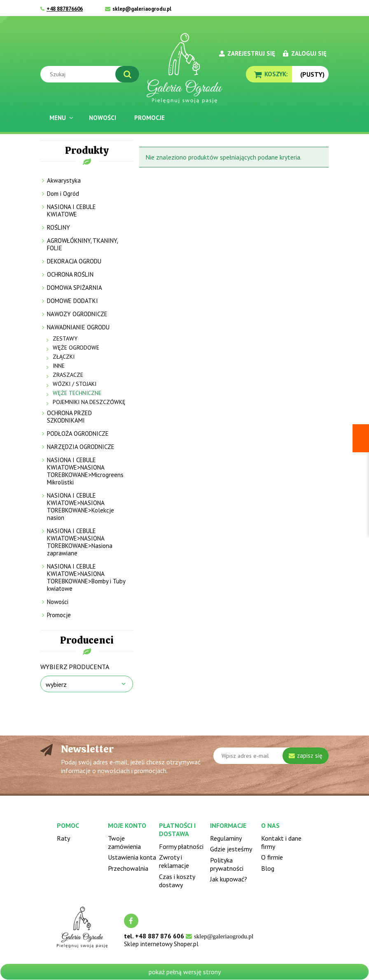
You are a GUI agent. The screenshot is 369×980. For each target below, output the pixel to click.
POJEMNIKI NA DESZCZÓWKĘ (89, 402)
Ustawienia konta (132, 857)
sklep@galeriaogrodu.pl (142, 9)
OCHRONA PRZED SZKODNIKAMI (69, 417)
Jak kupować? (229, 879)
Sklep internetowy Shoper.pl (161, 944)
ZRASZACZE (68, 375)
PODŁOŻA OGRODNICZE (78, 434)
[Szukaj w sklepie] (92, 74)
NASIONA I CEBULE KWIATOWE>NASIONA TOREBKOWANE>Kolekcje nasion (81, 506)
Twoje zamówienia (124, 842)
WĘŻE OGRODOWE (76, 348)
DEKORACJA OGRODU (74, 261)
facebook (131, 921)
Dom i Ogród (63, 194)
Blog (268, 868)
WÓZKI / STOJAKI (75, 384)
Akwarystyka (64, 180)
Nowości (58, 602)
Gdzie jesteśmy (231, 849)
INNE (59, 366)
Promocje (59, 615)
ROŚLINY (58, 227)
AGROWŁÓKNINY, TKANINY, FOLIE (82, 244)
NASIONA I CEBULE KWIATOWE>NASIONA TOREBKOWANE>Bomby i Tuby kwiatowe (86, 577)
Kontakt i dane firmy (281, 842)
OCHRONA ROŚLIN (70, 274)
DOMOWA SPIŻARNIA (75, 288)
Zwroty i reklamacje (174, 861)
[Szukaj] (127, 74)
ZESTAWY (65, 338)
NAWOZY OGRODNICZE (77, 314)
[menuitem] (60, 118)
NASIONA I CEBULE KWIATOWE (71, 210)
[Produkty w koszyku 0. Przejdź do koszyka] (269, 74)
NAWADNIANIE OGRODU (78, 327)
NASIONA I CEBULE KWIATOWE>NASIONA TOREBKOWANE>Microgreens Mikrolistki (85, 471)
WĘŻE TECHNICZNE (77, 393)
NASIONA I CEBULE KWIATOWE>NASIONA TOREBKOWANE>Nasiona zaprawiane (80, 542)
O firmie (272, 857)
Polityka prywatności (227, 864)
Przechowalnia (128, 868)
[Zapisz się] (306, 756)
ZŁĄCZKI (64, 357)
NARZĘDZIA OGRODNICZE (81, 447)
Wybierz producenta (75, 667)
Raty (63, 838)
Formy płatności (181, 846)
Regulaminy (226, 838)
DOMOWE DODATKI (72, 301)
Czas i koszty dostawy (177, 881)
